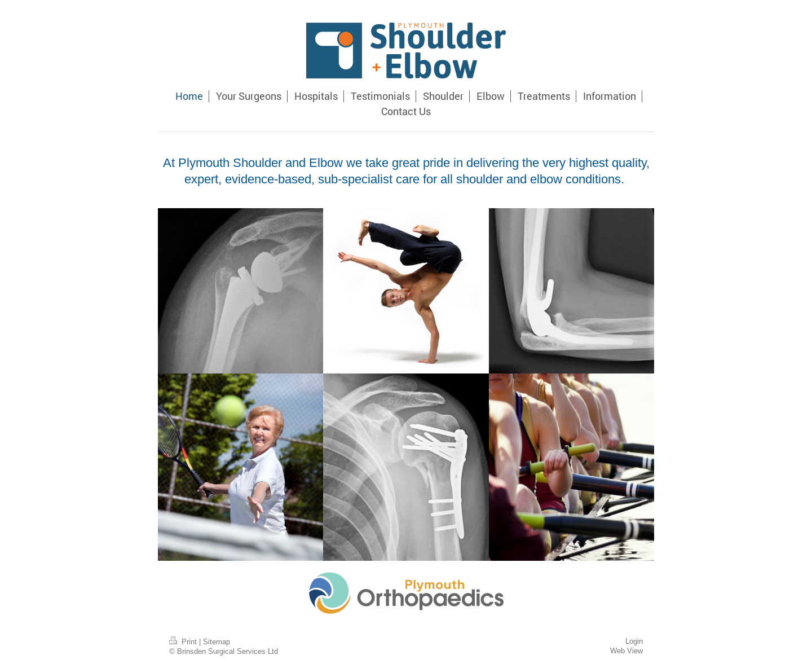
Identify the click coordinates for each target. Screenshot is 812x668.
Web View (626, 651)
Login (634, 641)
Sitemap (217, 641)
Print (184, 641)
